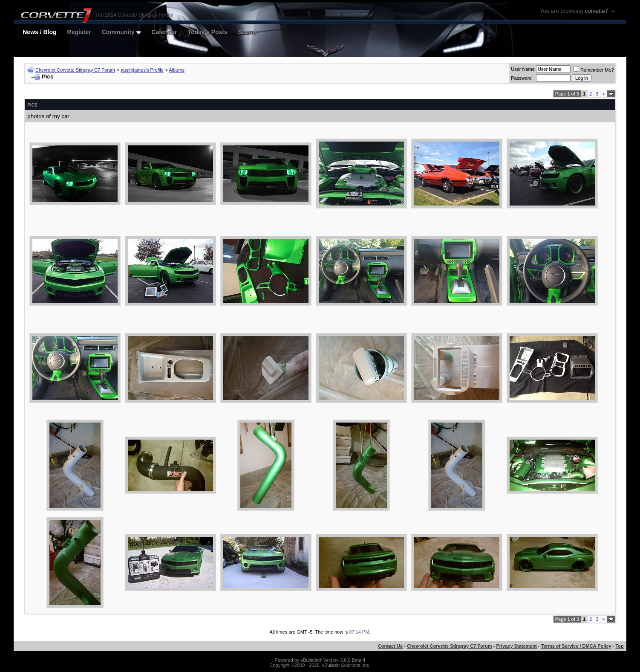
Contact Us (390, 646)
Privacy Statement (516, 646)
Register (79, 32)
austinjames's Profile (142, 70)
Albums (177, 70)
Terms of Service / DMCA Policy (576, 646)
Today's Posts (207, 32)
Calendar (164, 32)
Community (121, 32)
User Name (523, 69)
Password (521, 78)
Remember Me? (594, 70)
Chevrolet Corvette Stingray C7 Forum (75, 70)
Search (248, 32)
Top (619, 646)
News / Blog (39, 32)
